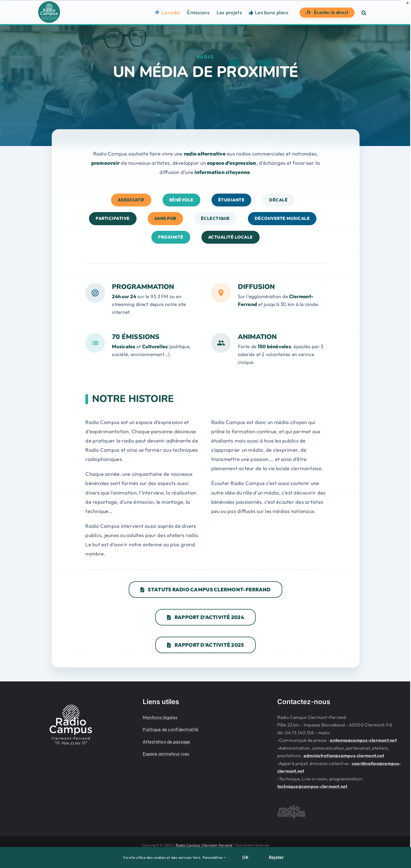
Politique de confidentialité (171, 728)
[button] (364, 12)
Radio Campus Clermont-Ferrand (204, 844)
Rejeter (276, 858)
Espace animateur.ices (166, 752)
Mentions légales (160, 716)
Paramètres (214, 857)
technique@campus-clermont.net (312, 785)
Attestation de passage (166, 740)
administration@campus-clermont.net (344, 754)
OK (245, 858)
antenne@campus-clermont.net (363, 739)
